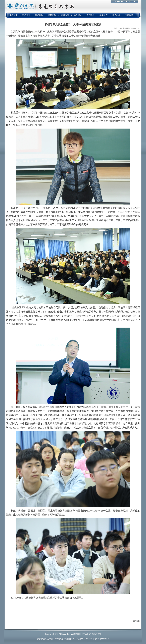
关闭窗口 (137, 621)
